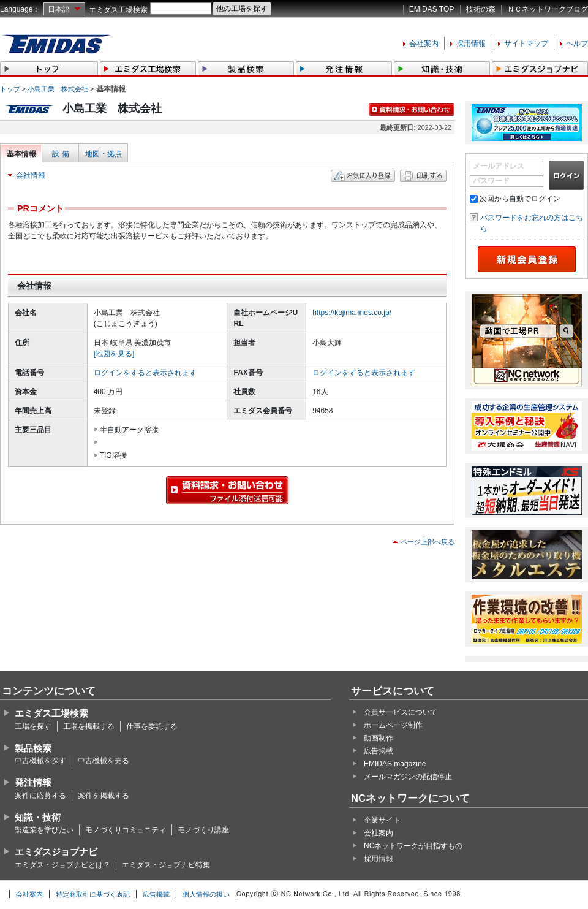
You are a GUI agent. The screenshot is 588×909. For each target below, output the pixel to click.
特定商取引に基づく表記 (93, 894)
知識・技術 (38, 817)
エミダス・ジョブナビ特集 (166, 865)
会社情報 (31, 175)
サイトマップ (526, 44)
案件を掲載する (104, 796)
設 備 (60, 154)
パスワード (491, 181)
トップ (10, 89)
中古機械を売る (104, 761)
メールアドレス (499, 166)
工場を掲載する (89, 726)
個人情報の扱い (206, 894)
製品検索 (33, 748)
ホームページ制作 (393, 725)
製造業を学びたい (44, 830)
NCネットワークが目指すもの (413, 846)
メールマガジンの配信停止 (408, 777)
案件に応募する (40, 796)
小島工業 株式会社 (58, 89)
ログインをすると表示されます (145, 373)
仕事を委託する (152, 726)
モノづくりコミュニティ (126, 830)
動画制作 (379, 738)
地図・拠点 (104, 154)
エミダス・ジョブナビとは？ (62, 865)
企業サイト (382, 820)
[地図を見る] (114, 354)
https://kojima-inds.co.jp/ (352, 313)
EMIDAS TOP (432, 9)
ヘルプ (577, 44)
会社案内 (424, 44)
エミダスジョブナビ (56, 852)
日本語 (59, 9)
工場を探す (33, 726)
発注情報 (33, 782)
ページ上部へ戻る (428, 542)
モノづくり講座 (203, 830)
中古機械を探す (40, 761)
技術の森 (481, 9)
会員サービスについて (401, 712)
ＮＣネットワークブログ (548, 9)
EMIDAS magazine (395, 764)
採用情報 (471, 44)
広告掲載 (379, 751)
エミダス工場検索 (118, 10)
